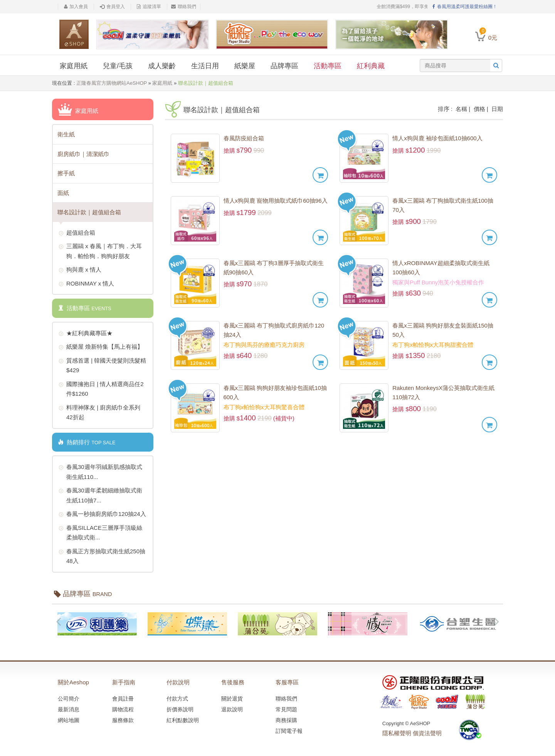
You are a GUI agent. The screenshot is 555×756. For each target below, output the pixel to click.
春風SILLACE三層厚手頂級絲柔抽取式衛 (100, 532)
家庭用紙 (74, 66)
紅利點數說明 (183, 720)
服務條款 (123, 720)
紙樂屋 (245, 66)
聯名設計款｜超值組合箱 (89, 212)
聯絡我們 (184, 7)
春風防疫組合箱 (244, 138)
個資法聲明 (427, 733)
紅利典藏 (371, 66)
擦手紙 (66, 173)
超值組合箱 (77, 233)
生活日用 (205, 66)
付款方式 (177, 699)
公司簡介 (69, 699)
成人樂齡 (162, 66)
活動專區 (328, 66)
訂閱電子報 (289, 731)
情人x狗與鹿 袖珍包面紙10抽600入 (437, 138)
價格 (479, 109)
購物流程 (123, 709)
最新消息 (69, 709)
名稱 (461, 109)
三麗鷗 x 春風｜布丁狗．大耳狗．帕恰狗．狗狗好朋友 (100, 250)
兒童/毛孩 (118, 66)
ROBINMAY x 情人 (86, 284)
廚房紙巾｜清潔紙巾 (83, 154)
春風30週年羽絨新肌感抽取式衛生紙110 (100, 471)
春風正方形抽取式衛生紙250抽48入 (102, 555)
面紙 (63, 193)
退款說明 (232, 709)
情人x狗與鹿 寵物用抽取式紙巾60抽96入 (276, 201)
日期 (497, 109)
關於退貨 (232, 699)
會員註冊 (123, 699)
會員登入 (112, 7)
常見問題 (286, 709)
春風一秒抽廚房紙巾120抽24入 (102, 514)
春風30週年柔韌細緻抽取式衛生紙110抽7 (100, 495)
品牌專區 (284, 66)
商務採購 (286, 720)
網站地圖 (69, 720)
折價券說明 (180, 709)
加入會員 (76, 7)
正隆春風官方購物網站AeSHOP (112, 83)
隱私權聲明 (397, 733)
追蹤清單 (149, 7)
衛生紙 (66, 134)
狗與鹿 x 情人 (80, 270)
